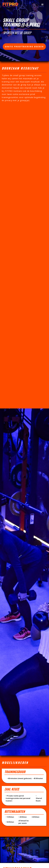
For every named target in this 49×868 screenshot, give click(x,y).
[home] (11, 5)
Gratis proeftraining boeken (24, 47)
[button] (42, 5)
